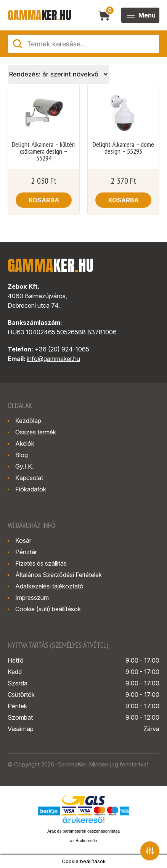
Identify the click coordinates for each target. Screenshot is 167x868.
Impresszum (32, 598)
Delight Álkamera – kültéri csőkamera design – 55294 (44, 151)
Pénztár (26, 552)
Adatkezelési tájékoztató (49, 586)
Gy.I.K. (24, 466)
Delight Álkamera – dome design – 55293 (123, 148)
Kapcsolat (29, 478)
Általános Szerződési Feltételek (59, 575)
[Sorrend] (58, 74)
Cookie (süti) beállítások (48, 609)
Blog (22, 455)
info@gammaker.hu (54, 359)
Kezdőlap (28, 421)
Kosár (23, 541)
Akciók (25, 444)
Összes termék (36, 432)
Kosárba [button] (44, 200)
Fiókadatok (31, 489)
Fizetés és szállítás (41, 563)
